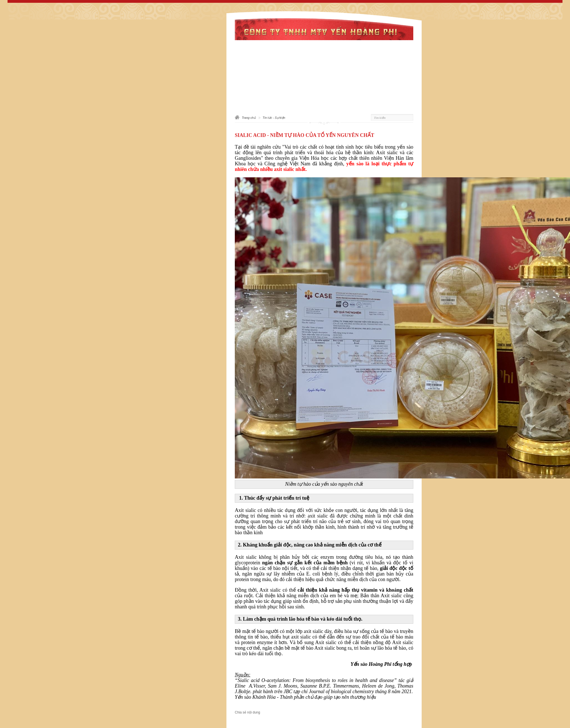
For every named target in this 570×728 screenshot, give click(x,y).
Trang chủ (249, 118)
